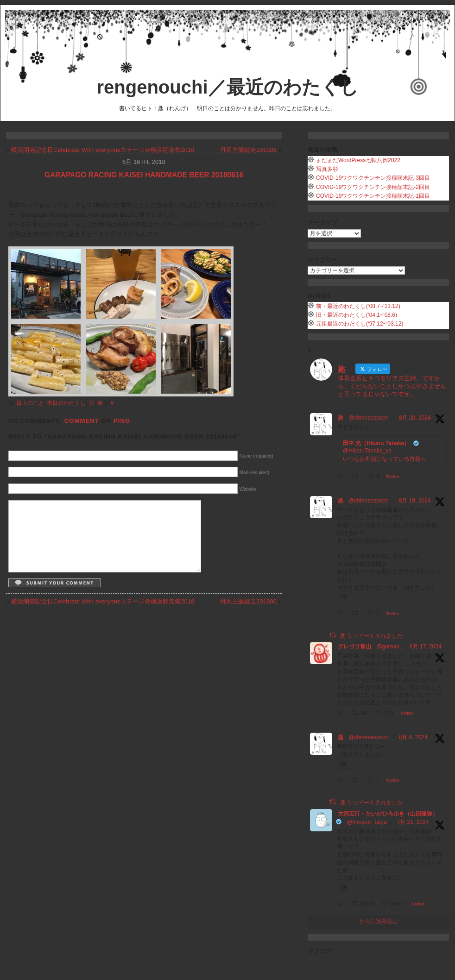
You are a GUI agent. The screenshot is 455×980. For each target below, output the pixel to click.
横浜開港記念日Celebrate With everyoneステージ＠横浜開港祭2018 (103, 150)
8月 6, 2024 (413, 737)
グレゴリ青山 (354, 647)
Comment (82, 421)
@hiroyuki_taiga (367, 822)
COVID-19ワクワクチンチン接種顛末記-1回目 (373, 196)
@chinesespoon (368, 418)
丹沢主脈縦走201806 (248, 150)
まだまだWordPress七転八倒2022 (358, 160)
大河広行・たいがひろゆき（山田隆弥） (388, 814)
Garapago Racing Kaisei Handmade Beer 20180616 (144, 175)
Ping (122, 421)
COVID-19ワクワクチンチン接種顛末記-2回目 (373, 187)
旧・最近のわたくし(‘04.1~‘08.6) (357, 315)
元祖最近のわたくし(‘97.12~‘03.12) (360, 324)
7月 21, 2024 (413, 822)
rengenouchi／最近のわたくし (227, 87)
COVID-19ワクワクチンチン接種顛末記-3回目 (373, 178)
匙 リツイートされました (371, 635)
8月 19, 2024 (415, 501)
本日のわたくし (66, 403)
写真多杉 (327, 169)
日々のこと (30, 403)
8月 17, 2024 (426, 647)
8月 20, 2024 (415, 418)
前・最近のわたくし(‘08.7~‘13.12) (358, 306)
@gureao (388, 647)
